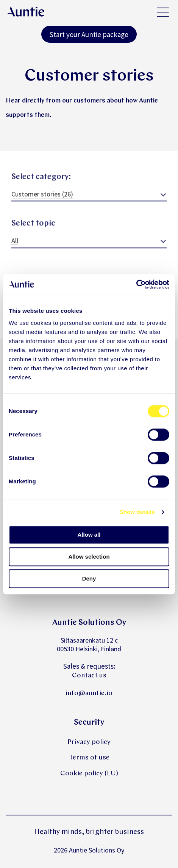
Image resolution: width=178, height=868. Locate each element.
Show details (137, 512)
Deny (89, 578)
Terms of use (89, 758)
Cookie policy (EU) (89, 774)
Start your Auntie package (89, 34)
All (15, 246)
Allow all (89, 535)
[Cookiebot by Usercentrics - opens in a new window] (136, 284)
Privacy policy (89, 742)
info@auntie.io (89, 693)
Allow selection (89, 557)
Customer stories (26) (42, 200)
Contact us (89, 676)
